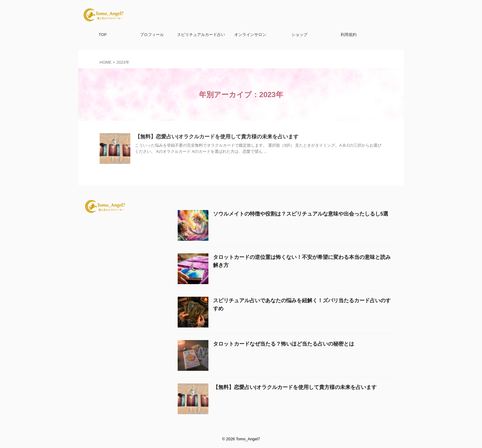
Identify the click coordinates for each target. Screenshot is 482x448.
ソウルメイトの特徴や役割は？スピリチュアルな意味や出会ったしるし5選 (285, 213)
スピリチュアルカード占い (201, 35)
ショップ (299, 35)
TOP (103, 35)
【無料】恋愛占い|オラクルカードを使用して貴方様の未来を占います (212, 137)
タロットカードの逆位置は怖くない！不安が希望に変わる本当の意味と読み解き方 (293, 257)
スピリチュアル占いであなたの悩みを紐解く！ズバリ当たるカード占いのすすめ (290, 300)
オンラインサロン (250, 35)
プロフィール (152, 35)
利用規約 (349, 35)
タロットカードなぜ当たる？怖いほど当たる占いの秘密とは (271, 343)
